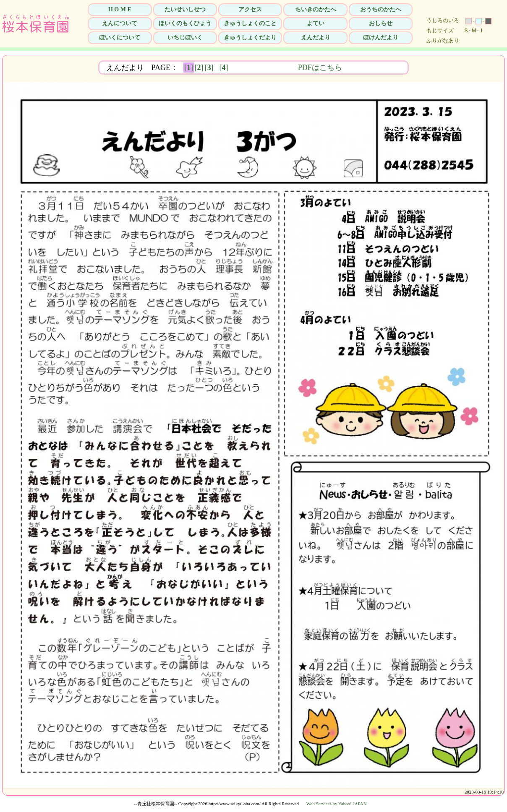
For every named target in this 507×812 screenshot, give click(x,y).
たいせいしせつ (185, 9)
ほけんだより (381, 38)
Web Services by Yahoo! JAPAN (337, 804)
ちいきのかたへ (316, 9)
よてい (316, 23)
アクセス (250, 9)
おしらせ (381, 23)
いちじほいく (185, 38)
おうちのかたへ (381, 9)
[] (189, 68)
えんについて (120, 23)
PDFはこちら (373, 68)
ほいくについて (120, 38)
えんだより (316, 38)
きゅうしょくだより (250, 38)
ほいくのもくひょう (185, 23)
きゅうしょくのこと (250, 23)
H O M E (120, 9)
